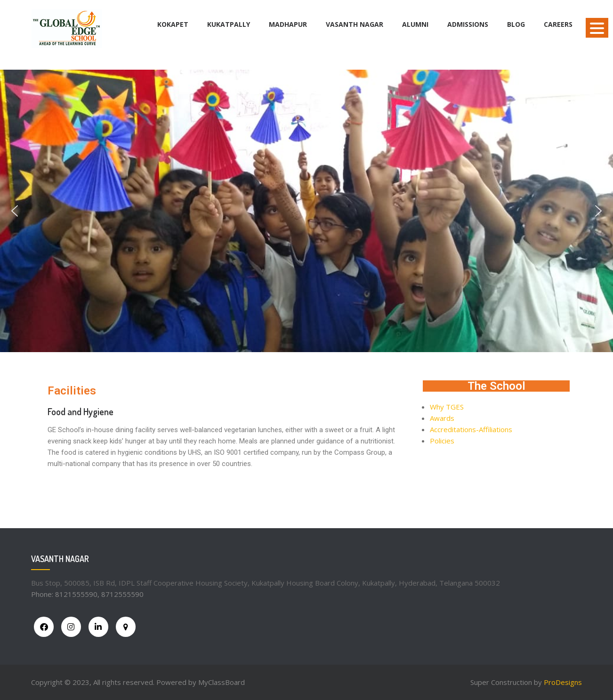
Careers (558, 24)
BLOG (516, 24)
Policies (442, 441)
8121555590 (76, 594)
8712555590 (122, 594)
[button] (15, 211)
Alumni (415, 24)
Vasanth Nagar (355, 24)
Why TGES (447, 407)
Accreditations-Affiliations (471, 429)
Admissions (468, 24)
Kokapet (173, 24)
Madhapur (288, 24)
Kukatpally (229, 24)
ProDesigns (563, 682)
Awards (442, 418)
